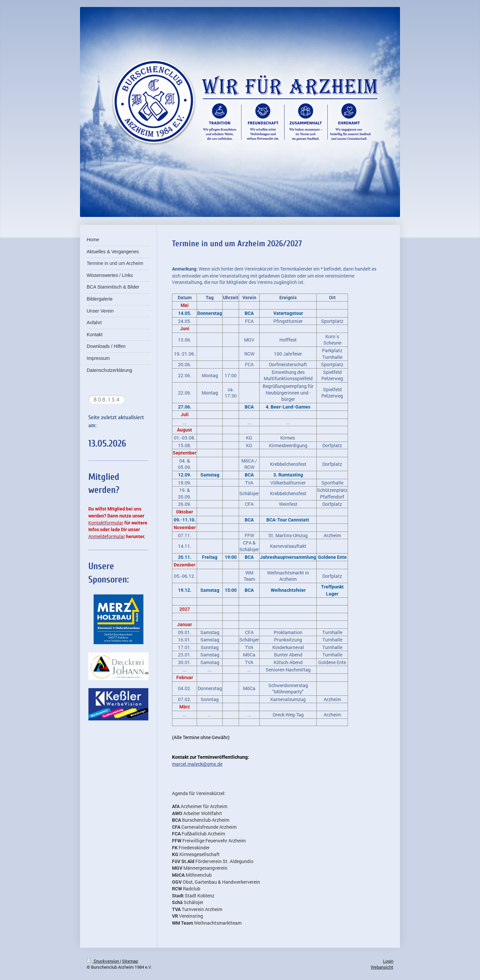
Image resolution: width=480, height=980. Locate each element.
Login (388, 961)
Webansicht (382, 967)
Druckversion (103, 961)
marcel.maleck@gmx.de (197, 764)
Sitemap (130, 961)
